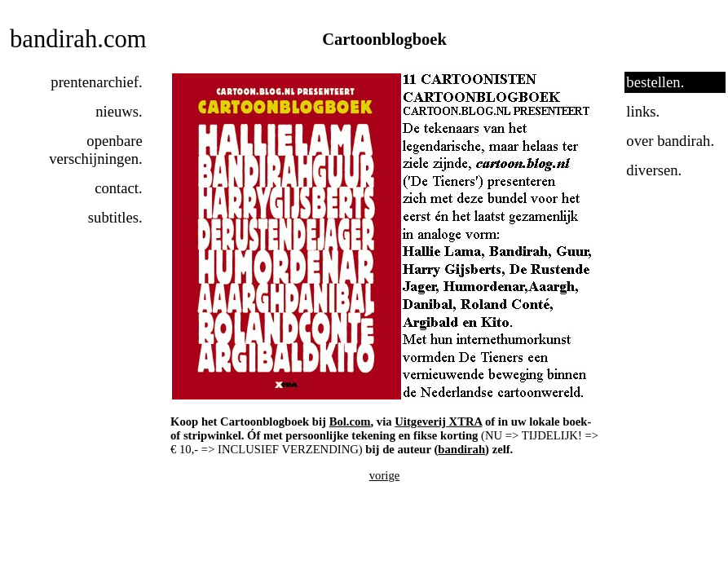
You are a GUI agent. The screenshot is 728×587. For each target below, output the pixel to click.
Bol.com (350, 421)
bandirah (461, 449)
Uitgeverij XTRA (438, 421)
